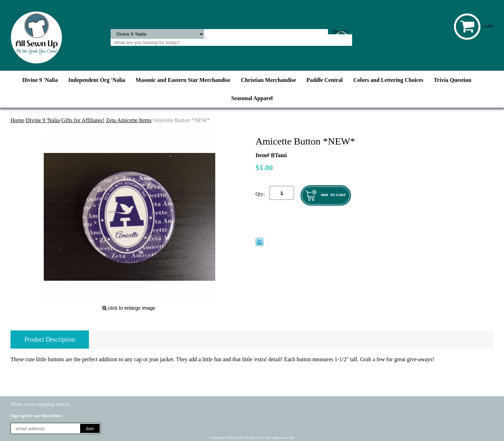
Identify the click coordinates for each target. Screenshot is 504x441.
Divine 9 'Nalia (40, 80)
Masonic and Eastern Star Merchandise (183, 80)
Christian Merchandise (268, 80)
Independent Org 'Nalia (97, 80)
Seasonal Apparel (252, 98)
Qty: (260, 194)
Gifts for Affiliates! (83, 120)
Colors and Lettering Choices (388, 80)
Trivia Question (453, 80)
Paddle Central (325, 80)
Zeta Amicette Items (129, 120)
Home (17, 120)
